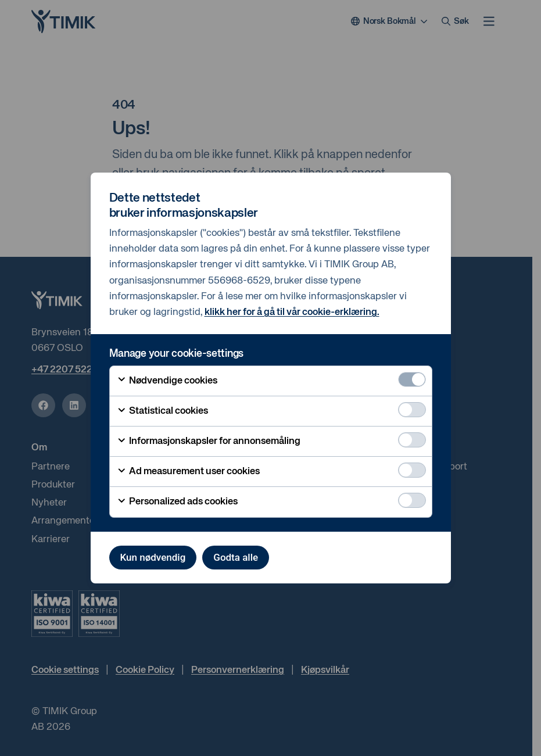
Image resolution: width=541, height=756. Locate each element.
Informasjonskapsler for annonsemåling (209, 442)
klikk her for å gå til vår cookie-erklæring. (292, 312)
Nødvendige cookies (167, 381)
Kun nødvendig (153, 557)
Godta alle (236, 557)
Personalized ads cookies (177, 502)
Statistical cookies (162, 411)
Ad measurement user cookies (188, 472)
